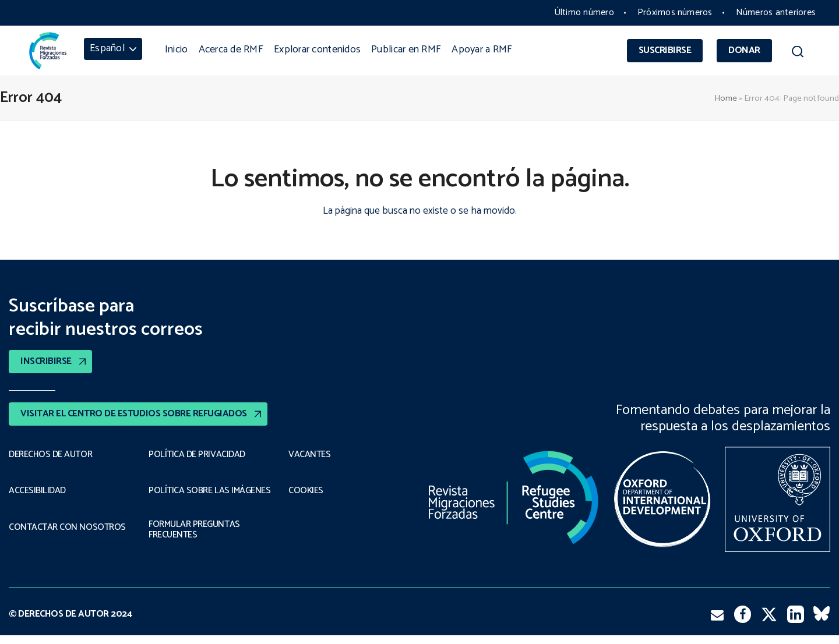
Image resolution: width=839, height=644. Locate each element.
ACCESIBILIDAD (37, 491)
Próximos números (675, 13)
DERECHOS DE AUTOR (51, 455)
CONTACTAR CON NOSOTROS (67, 528)
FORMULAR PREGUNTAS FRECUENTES (195, 539)
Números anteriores (776, 13)
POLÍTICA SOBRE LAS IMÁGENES (189, 494)
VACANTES (309, 455)
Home (726, 98)
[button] (798, 54)
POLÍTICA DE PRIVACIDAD (197, 455)
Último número (584, 13)
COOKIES (306, 491)
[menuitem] (113, 49)
